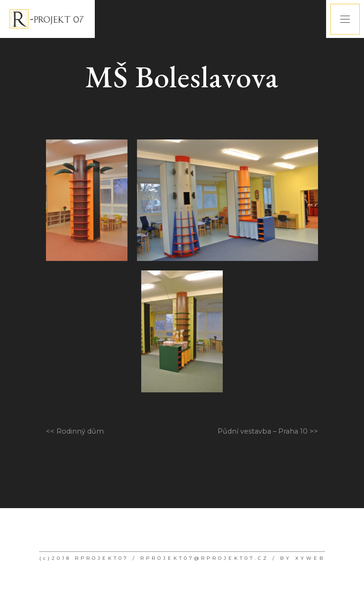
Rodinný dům (80, 431)
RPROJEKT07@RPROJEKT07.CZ (205, 558)
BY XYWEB (303, 558)
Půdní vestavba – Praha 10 (263, 431)
